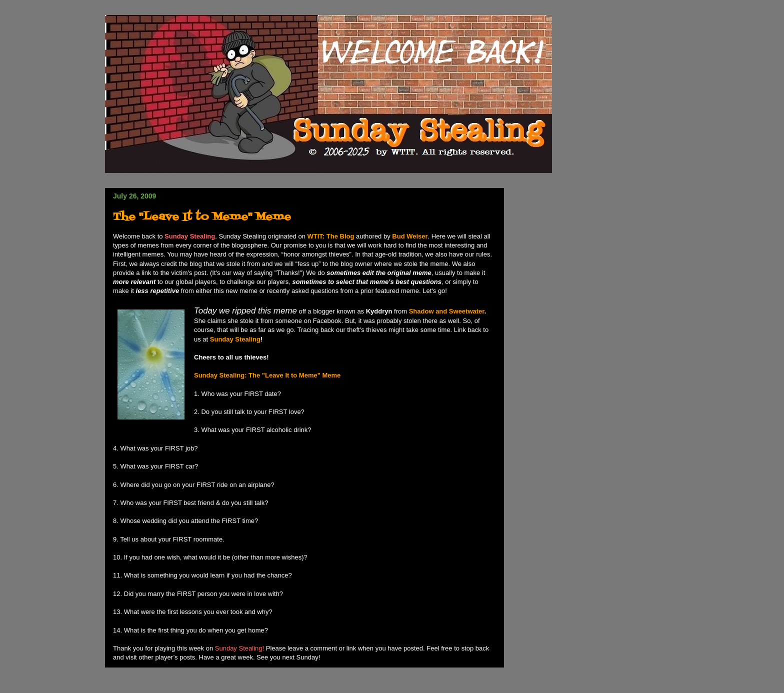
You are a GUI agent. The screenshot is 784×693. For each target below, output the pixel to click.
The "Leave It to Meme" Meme (202, 217)
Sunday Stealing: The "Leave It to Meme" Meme (267, 375)
